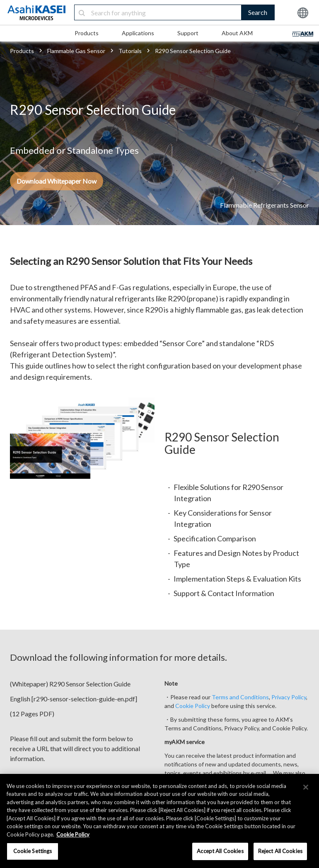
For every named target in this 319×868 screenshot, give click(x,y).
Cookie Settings (33, 851)
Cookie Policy (193, 706)
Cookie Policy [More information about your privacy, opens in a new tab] (73, 834)
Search (258, 12)
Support (188, 33)
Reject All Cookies (280, 851)
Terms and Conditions (240, 697)
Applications (138, 33)
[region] (159, 821)
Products (87, 33)
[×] (306, 787)
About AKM (237, 33)
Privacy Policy (289, 697)
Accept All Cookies (220, 851)
